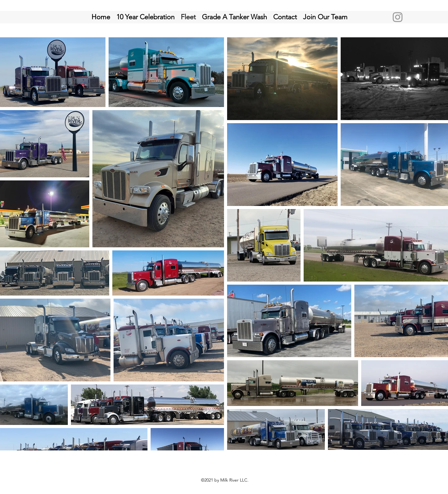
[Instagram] (398, 17)
